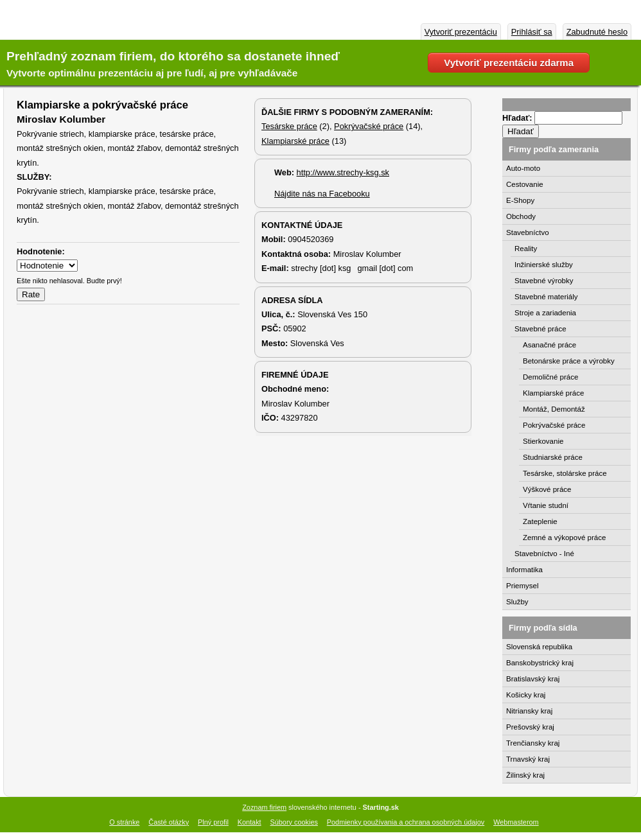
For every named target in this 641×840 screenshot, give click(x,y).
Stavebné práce (540, 329)
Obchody (521, 216)
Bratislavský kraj (533, 679)
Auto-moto (523, 168)
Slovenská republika (539, 647)
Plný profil (213, 822)
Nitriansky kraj (529, 711)
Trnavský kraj (528, 759)
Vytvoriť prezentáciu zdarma (509, 63)
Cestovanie (525, 184)
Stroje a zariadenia (545, 313)
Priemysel (522, 586)
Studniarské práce (553, 457)
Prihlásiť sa (532, 32)
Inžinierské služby (544, 265)
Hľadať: (518, 118)
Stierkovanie (543, 441)
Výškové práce (547, 489)
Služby (517, 602)
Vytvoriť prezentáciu (461, 32)
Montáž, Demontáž (554, 409)
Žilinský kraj (525, 775)
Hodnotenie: (41, 251)
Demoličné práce (550, 377)
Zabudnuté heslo (597, 32)
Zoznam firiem (264, 807)
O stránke (124, 822)
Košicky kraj (526, 695)
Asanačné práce (549, 345)
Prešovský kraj (530, 727)
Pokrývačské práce (369, 126)
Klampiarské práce (295, 141)
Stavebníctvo (528, 232)
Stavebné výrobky (544, 281)
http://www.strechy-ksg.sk (343, 172)
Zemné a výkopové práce (564, 538)
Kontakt (250, 822)
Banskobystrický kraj (540, 663)
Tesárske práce (289, 126)
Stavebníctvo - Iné (544, 554)
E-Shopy (520, 200)
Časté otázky (169, 822)
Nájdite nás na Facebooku (322, 194)
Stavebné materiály (546, 297)
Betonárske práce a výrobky (569, 361)
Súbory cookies (294, 822)
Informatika (524, 570)
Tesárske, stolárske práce (565, 473)
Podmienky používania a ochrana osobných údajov (406, 822)
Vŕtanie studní (546, 505)
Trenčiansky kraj (533, 743)
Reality (526, 249)
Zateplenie (540, 521)
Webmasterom (516, 822)
